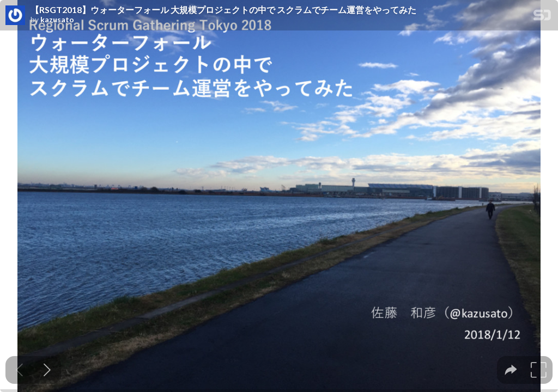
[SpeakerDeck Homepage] (542, 17)
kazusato (57, 20)
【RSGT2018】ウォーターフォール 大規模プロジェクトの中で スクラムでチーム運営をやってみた (223, 10)
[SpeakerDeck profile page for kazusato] (15, 16)
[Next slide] (47, 370)
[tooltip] (511, 370)
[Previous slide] (19, 370)
